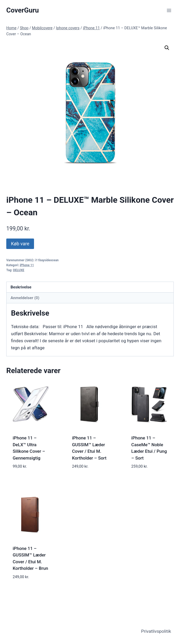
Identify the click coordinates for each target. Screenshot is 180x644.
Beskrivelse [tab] (21, 287)
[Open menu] (169, 10)
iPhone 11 (27, 265)
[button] (167, 48)
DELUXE (19, 270)
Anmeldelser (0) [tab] (25, 298)
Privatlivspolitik (156, 631)
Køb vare (20, 244)
